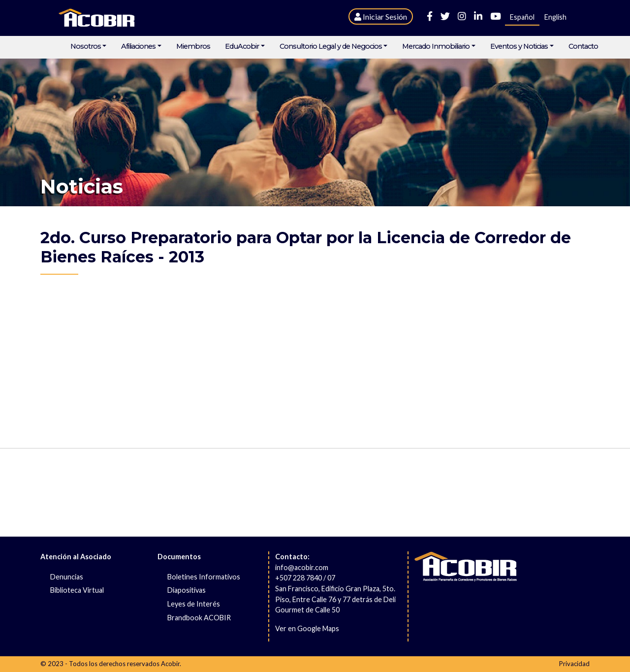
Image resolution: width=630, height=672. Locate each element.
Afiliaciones (138, 47)
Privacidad (574, 664)
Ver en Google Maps (307, 628)
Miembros (193, 47)
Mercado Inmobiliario (436, 47)
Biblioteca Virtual (77, 590)
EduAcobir (242, 47)
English (555, 17)
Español (522, 17)
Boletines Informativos (204, 577)
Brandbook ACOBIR (199, 618)
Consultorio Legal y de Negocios (331, 47)
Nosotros (86, 47)
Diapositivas (187, 590)
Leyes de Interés (194, 604)
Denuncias (67, 577)
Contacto (583, 47)
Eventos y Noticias (519, 47)
